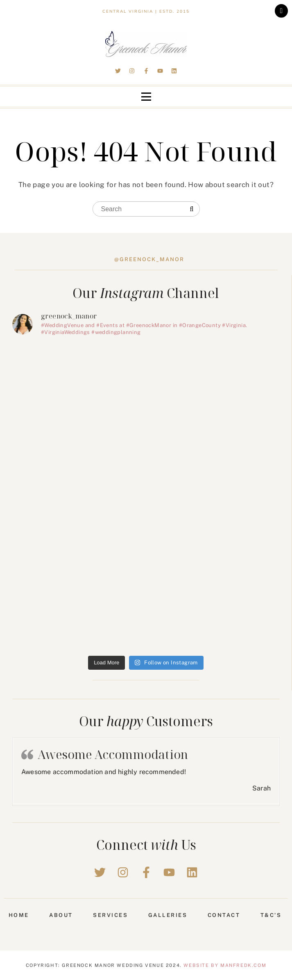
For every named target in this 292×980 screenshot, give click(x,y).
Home (19, 915)
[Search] (192, 209)
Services (110, 915)
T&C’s (271, 915)
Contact (224, 915)
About (61, 915)
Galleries (168, 915)
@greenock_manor (149, 259)
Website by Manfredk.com (225, 965)
